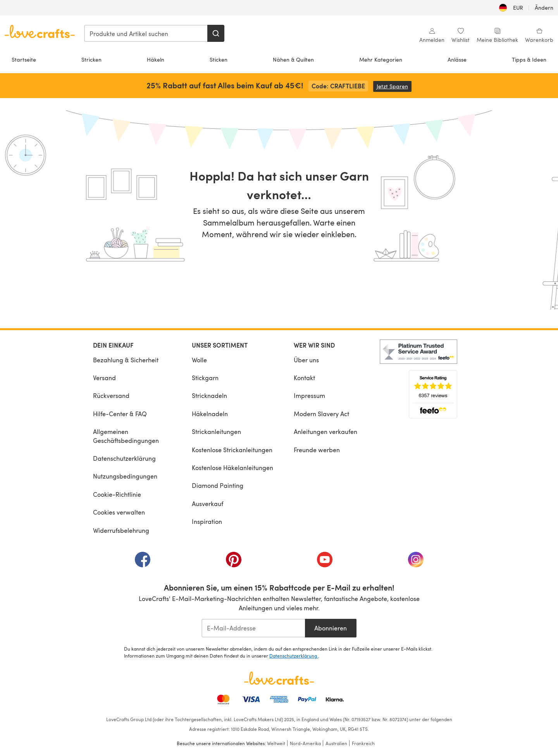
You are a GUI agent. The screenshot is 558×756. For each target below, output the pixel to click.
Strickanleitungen (216, 431)
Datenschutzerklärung (124, 458)
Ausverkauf (208, 504)
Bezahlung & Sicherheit (126, 360)
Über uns (306, 360)
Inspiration (207, 521)
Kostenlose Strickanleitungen (232, 450)
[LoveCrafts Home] (279, 678)
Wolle (199, 360)
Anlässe (457, 59)
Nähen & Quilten (293, 59)
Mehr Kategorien (381, 59)
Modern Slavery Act (321, 414)
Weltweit (276, 743)
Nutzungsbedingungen (125, 476)
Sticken (219, 59)
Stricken (91, 59)
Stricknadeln (209, 395)
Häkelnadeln (210, 414)
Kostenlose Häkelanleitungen (232, 468)
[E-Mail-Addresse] (253, 628)
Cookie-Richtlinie (117, 494)
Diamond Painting (218, 485)
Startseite (24, 59)
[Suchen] (216, 33)
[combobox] (146, 33)
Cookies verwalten (119, 512)
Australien (336, 743)
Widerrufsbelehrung (121, 530)
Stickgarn (205, 378)
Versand (104, 378)
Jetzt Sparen (394, 86)
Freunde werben (317, 450)
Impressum (309, 395)
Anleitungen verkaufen (325, 431)
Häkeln (156, 59)
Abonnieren (331, 628)
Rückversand (111, 395)
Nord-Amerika (305, 743)
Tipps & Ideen (529, 59)
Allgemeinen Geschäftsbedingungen (126, 436)
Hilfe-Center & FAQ (120, 414)
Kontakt (304, 378)
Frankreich (363, 743)
